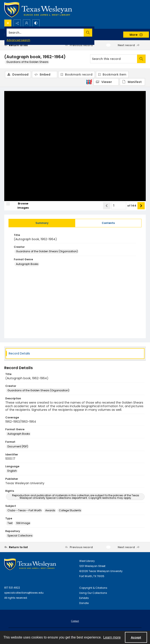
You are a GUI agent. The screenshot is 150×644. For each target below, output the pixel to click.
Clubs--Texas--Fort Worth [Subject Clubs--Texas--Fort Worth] (25, 511)
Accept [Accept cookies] (136, 637)
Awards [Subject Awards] (50, 511)
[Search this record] (114, 59)
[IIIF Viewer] (106, 82)
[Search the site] (60, 33)
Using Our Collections (93, 593)
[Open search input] (8, 23)
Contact (75, 621)
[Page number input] (119, 206)
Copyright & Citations (93, 588)
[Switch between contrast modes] (36, 23)
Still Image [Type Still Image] (23, 523)
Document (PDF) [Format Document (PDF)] (18, 447)
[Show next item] (141, 206)
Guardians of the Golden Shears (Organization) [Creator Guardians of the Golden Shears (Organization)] (47, 252)
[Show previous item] (107, 206)
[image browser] (20, 206)
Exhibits (84, 598)
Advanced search (18, 40)
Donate (84, 603)
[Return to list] (23, 45)
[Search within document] (141, 59)
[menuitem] (75, 621)
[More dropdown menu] (136, 35)
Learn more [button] (112, 637)
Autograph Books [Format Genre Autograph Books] (27, 264)
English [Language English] (12, 471)
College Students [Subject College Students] (70, 511)
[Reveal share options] (17, 23)
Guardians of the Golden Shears (27, 62)
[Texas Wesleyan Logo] (38, 10)
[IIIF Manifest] (132, 82)
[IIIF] (89, 82)
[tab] (42, 223)
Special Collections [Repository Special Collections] (20, 536)
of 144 (132, 206)
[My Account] (27, 23)
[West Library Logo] (30, 565)
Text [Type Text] (10, 523)
